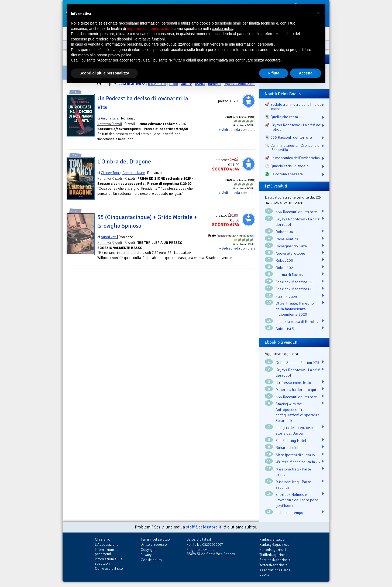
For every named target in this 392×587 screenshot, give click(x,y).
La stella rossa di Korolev (297, 322)
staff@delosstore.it (204, 527)
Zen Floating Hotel (291, 441)
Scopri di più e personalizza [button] (104, 73)
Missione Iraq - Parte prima (293, 472)
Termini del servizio (155, 539)
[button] (318, 13)
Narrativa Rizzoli (110, 124)
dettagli (251, 236)
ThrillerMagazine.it (273, 555)
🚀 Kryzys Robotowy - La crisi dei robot (293, 127)
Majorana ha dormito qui (296, 390)
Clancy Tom (110, 173)
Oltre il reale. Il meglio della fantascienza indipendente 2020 (295, 309)
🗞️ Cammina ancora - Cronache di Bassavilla (293, 148)
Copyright (148, 550)
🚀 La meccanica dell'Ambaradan (292, 158)
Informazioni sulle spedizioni (109, 561)
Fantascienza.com (273, 539)
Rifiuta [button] (274, 73)
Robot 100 (284, 260)
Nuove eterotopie (290, 253)
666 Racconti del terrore (296, 212)
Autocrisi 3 (285, 329)
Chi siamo (103, 539)
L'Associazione (107, 545)
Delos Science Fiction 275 (297, 363)
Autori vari (109, 237)
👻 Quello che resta (281, 117)
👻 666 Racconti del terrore (288, 137)
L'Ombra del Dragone (124, 162)
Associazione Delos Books (275, 572)
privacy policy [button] (120, 55)
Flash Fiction (286, 296)
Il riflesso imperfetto (293, 383)
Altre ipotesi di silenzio (295, 455)
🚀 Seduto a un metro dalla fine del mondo (294, 107)
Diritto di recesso (154, 545)
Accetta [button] (306, 73)
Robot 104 (284, 232)
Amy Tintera (110, 118)
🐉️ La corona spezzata (284, 174)
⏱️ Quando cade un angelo (287, 166)
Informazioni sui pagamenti (107, 552)
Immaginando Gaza (291, 246)
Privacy (146, 555)
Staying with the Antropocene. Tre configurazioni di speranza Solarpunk (298, 412)
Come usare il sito (109, 569)
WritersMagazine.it (273, 565)
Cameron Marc (134, 173)
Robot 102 (284, 268)
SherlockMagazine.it (275, 560)
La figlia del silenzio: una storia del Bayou (296, 430)
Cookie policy (151, 560)
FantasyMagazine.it (274, 545)
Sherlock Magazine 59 (294, 282)
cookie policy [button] (223, 29)
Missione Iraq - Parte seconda (293, 485)
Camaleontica (287, 239)
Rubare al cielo (288, 448)
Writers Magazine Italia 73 (298, 462)
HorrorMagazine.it (273, 550)
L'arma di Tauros (289, 275)
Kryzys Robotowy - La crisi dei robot (298, 222)
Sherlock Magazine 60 (294, 289)
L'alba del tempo (289, 513)
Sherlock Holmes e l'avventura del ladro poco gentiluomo (297, 500)
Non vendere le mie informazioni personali (237, 44)
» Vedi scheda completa (237, 130)
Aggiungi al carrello (249, 101)
